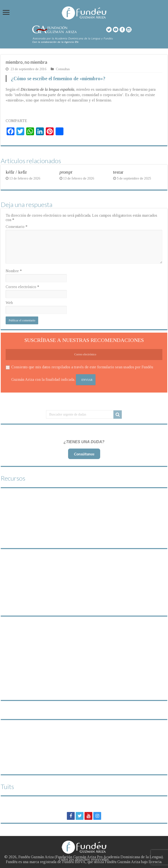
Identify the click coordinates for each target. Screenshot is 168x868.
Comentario (17, 227)
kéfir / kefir (16, 172)
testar (118, 172)
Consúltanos (84, 454)
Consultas (63, 69)
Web (9, 303)
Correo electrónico (22, 287)
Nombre (14, 271)
